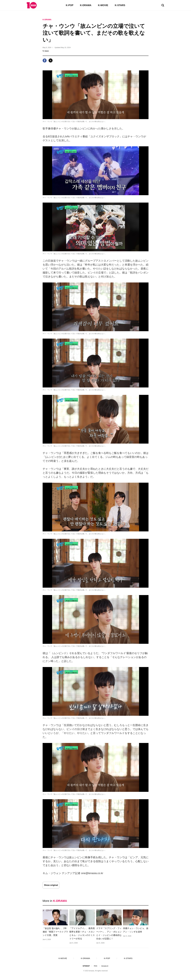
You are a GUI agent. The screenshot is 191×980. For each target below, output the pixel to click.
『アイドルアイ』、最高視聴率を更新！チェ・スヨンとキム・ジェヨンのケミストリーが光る (82, 933)
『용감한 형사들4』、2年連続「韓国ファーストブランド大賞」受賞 (55, 932)
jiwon (47, 51)
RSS (95, 966)
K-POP (70, 5)
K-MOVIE (103, 5)
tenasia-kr (105, 966)
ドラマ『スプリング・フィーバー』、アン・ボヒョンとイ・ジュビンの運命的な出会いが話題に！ (109, 933)
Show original (51, 885)
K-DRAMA (86, 5)
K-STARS (120, 5)
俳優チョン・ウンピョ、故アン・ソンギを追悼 (136, 930)
